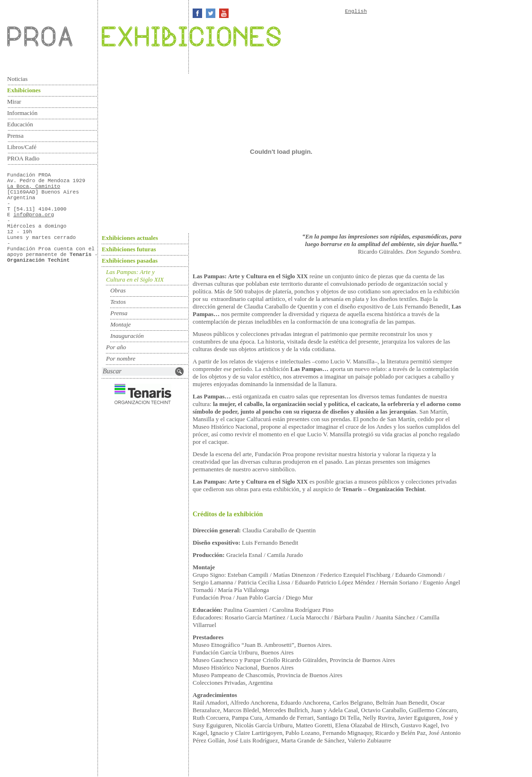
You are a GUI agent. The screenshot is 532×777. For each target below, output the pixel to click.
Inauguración (127, 336)
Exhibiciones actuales (130, 238)
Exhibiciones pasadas (130, 260)
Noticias (17, 79)
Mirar (14, 102)
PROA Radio (23, 158)
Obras (118, 290)
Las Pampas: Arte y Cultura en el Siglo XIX (135, 276)
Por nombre (121, 358)
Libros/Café (22, 147)
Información (22, 113)
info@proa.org (34, 215)
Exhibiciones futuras (129, 249)
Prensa (15, 136)
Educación (20, 124)
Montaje (120, 324)
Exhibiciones (24, 90)
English (356, 11)
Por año (116, 347)
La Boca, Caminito (34, 186)
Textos (118, 302)
